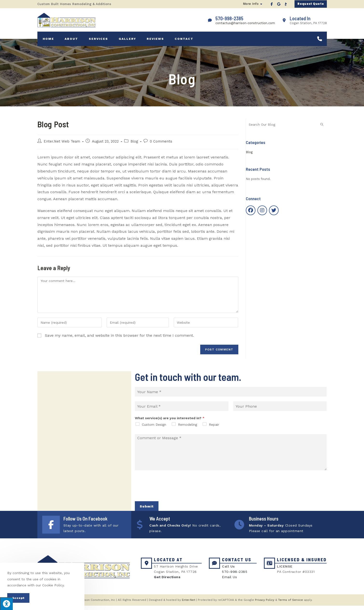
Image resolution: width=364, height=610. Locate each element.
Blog (134, 144)
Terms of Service (291, 604)
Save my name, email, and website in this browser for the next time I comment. (119, 338)
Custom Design (154, 427)
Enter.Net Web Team (62, 144)
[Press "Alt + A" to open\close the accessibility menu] (6, 604)
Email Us (229, 582)
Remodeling (188, 427)
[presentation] (172, 496)
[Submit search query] (322, 127)
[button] (309, 4)
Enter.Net (189, 604)
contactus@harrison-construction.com (245, 24)
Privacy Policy (265, 604)
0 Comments (161, 144)
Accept (18, 598)
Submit (147, 509)
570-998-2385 (235, 576)
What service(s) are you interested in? (170, 421)
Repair (214, 427)
